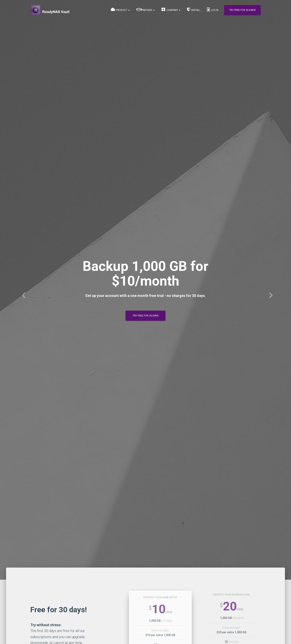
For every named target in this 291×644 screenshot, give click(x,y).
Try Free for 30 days (145, 316)
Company (171, 10)
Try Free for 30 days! (242, 10)
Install (194, 10)
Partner (146, 10)
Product (120, 10)
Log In (213, 10)
